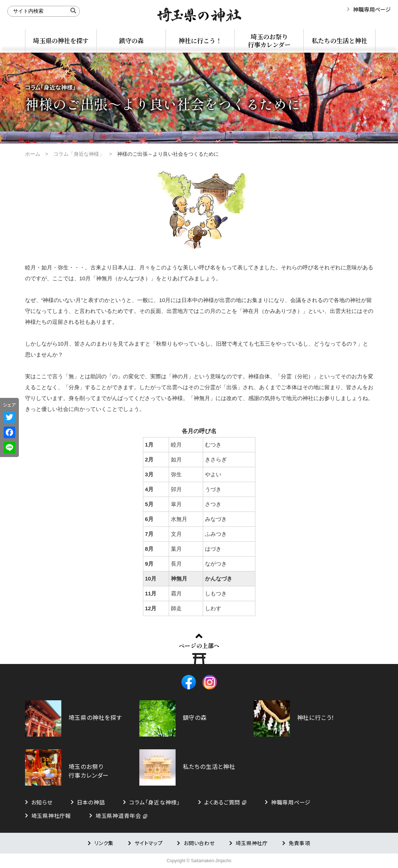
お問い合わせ (199, 843)
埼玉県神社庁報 (51, 816)
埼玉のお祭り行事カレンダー (269, 40)
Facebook (189, 682)
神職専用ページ (372, 9)
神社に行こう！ (200, 40)
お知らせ (42, 802)
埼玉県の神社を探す (61, 40)
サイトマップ (149, 843)
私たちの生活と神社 (339, 40)
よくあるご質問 (222, 802)
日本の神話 (91, 802)
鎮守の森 (131, 40)
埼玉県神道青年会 (118, 816)
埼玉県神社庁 (252, 843)
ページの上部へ (199, 645)
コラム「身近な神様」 (155, 802)
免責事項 (299, 843)
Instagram (210, 682)
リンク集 (104, 843)
